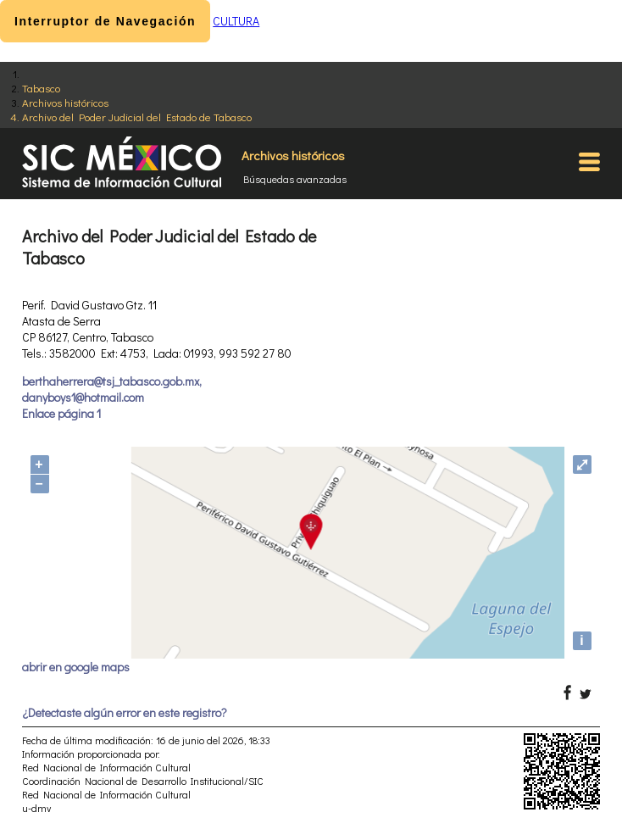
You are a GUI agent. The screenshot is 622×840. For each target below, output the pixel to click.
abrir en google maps (76, 667)
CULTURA (236, 21)
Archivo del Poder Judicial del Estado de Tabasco (137, 117)
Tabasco (41, 88)
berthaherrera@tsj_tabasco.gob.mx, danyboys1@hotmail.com (112, 389)
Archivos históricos (65, 102)
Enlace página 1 (61, 413)
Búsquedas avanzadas (295, 179)
